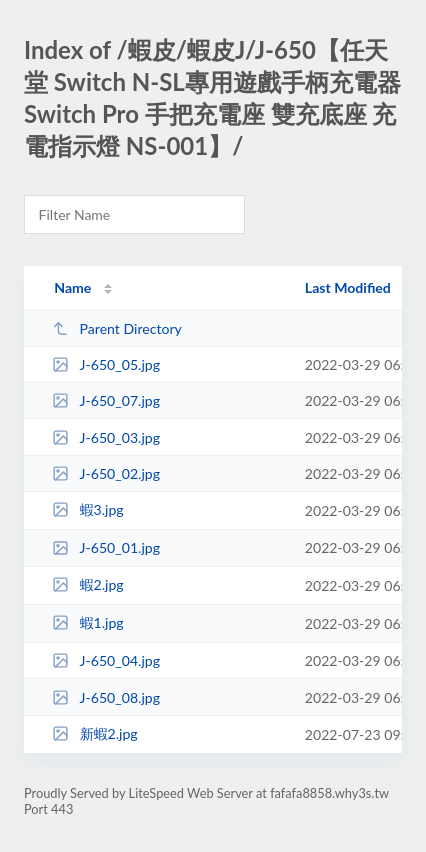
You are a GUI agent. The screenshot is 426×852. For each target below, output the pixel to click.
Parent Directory (117, 328)
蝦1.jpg (88, 622)
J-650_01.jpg (106, 547)
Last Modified (348, 287)
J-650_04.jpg (106, 660)
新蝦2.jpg (95, 733)
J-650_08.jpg (106, 697)
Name (72, 287)
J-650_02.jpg (106, 473)
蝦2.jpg (88, 584)
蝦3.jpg (88, 509)
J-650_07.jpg (106, 400)
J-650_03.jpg (106, 437)
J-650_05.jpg (106, 364)
